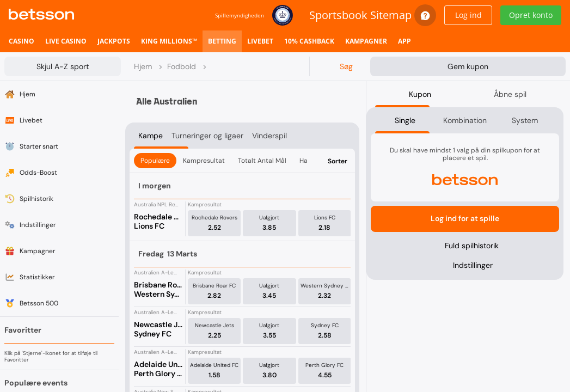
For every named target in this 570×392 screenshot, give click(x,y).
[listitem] (22, 41)
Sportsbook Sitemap (360, 15)
